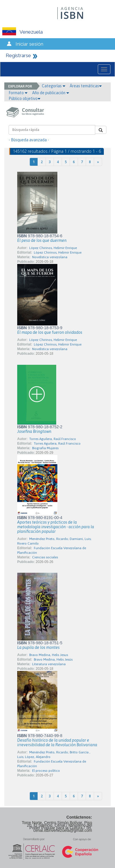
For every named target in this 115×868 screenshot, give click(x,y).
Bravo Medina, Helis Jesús (53, 659)
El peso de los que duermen (42, 240)
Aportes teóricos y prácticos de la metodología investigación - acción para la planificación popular (56, 527)
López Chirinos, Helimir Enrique (53, 248)
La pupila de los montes (38, 647)
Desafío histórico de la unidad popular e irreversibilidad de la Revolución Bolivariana (57, 742)
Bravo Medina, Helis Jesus (49, 655)
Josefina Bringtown (34, 431)
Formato (18, 93)
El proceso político (46, 771)
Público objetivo (25, 99)
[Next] (98, 162)
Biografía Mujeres (45, 448)
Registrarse (18, 55)
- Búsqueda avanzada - (29, 140)
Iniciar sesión (29, 44)
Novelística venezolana (50, 257)
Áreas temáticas (86, 86)
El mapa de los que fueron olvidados (50, 332)
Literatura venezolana (49, 664)
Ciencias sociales (45, 557)
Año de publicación (51, 93)
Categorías (54, 86)
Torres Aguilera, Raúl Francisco (53, 439)
